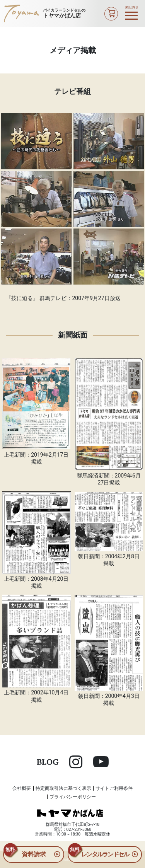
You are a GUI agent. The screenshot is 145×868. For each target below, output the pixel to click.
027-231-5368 (79, 830)
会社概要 (22, 788)
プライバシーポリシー (73, 797)
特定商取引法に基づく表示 (63, 788)
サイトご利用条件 (114, 788)
